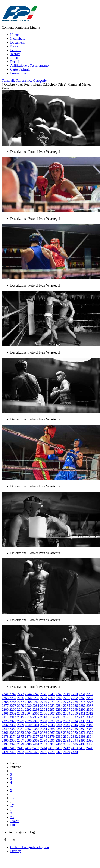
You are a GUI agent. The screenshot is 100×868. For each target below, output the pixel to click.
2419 (82, 748)
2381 (67, 736)
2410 (13, 748)
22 (12, 813)
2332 (59, 721)
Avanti (15, 821)
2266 (13, 702)
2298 (74, 709)
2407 (82, 744)
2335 (82, 721)
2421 (5, 752)
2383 (82, 736)
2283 (51, 706)
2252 (90, 694)
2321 (67, 717)
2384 (90, 736)
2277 (5, 706)
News (14, 46)
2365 (36, 733)
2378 (44, 736)
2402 (44, 744)
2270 (44, 702)
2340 (28, 725)
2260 (59, 698)
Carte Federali (20, 69)
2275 (82, 702)
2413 (36, 748)
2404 (59, 744)
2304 (28, 713)
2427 (51, 752)
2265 (5, 702)
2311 (82, 713)
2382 (74, 736)
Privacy (15, 851)
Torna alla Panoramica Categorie (24, 80)
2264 (90, 698)
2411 (20, 748)
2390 (44, 740)
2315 (21, 717)
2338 (13, 725)
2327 (21, 721)
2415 (51, 748)
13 (12, 798)
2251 (82, 694)
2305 (36, 713)
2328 (28, 721)
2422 (13, 752)
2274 (74, 702)
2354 (44, 729)
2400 (28, 744)
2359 (82, 729)
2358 (74, 729)
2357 (67, 729)
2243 (21, 694)
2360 (90, 729)
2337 (5, 725)
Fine (13, 825)
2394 (74, 740)
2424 (28, 752)
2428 (59, 752)
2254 (13, 698)
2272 (59, 702)
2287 (82, 706)
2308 (59, 713)
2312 (90, 713)
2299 (82, 709)
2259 (51, 698)
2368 (59, 733)
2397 (5, 744)
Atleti (14, 58)
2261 (67, 698)
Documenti (18, 42)
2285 (67, 706)
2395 (82, 740)
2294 (44, 709)
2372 (90, 733)
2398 (13, 744)
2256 (28, 698)
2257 (36, 698)
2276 (90, 702)
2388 (28, 740)
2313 (5, 717)
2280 (28, 706)
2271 (51, 702)
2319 (51, 717)
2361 (5, 733)
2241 (5, 694)
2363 (21, 733)
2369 (67, 733)
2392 (59, 740)
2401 (36, 744)
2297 (67, 709)
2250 (74, 694)
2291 (21, 709)
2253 (5, 698)
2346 (74, 725)
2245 (36, 694)
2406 (74, 744)
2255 (21, 698)
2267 (21, 702)
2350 (13, 729)
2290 (13, 709)
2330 (44, 721)
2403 (51, 744)
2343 (51, 725)
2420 (90, 748)
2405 (67, 744)
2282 (44, 706)
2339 (21, 725)
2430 (74, 752)
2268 (28, 702)
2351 (21, 729)
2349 (5, 729)
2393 (67, 740)
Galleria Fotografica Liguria (29, 847)
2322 (74, 717)
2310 (74, 713)
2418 (74, 748)
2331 (51, 721)
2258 (44, 698)
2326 (13, 721)
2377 (36, 736)
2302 (13, 713)
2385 (5, 740)
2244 (28, 694)
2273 (67, 702)
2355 (51, 729)
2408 (90, 744)
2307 (51, 713)
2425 (36, 752)
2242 (13, 694)
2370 (74, 733)
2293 (36, 709)
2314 (13, 717)
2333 (67, 721)
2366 (44, 733)
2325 (5, 721)
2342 (44, 725)
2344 (59, 725)
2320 (59, 717)
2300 (90, 709)
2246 (44, 694)
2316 (28, 717)
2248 (59, 694)
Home (14, 35)
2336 (90, 721)
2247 (51, 694)
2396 (90, 740)
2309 (67, 713)
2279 (21, 706)
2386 (13, 740)
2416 (59, 748)
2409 (5, 748)
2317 (36, 717)
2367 (51, 733)
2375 (21, 736)
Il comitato (18, 38)
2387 (21, 740)
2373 (5, 736)
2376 (28, 736)
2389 (36, 740)
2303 (21, 713)
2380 (59, 736)
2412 (28, 748)
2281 (36, 706)
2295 (51, 709)
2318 (44, 717)
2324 (90, 717)
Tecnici (15, 54)
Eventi (15, 62)
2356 (59, 729)
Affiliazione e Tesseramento (29, 65)
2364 (28, 733)
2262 (74, 698)
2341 (36, 725)
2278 (13, 706)
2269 (36, 702)
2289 (5, 709)
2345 (67, 725)
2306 (44, 713)
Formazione (18, 73)
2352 (28, 729)
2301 (5, 713)
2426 (44, 752)
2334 (74, 721)
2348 (90, 725)
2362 (13, 733)
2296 (59, 709)
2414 (43, 748)
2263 (82, 698)
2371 (82, 733)
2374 (13, 736)
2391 (51, 740)
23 (12, 817)
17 (12, 806)
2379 (51, 736)
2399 (21, 744)
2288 (90, 706)
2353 (36, 729)
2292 (28, 709)
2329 (36, 721)
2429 (67, 752)
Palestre (16, 50)
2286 (74, 706)
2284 (59, 706)
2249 (67, 694)
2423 (21, 752)
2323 (82, 717)
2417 (66, 748)
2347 (82, 725)
